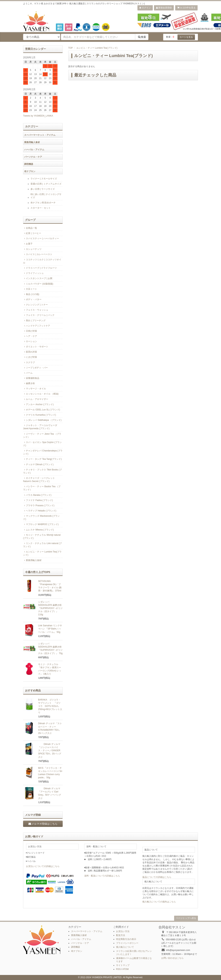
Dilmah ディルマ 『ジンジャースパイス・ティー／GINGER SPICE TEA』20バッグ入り (50, 751)
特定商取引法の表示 (126, 939)
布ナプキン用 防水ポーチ (43, 203)
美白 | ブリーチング (34, 321)
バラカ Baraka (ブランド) (37, 495)
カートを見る (186, 37)
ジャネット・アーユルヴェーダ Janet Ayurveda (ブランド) (40, 427)
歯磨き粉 (29, 383)
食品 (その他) (31, 294)
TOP (71, 48)
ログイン (145, 8)
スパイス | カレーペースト (38, 254)
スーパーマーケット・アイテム (40, 135)
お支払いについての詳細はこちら (43, 866)
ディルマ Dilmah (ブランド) (38, 464)
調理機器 (29, 164)
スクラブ (29, 362)
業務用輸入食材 (32, 142)
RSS (118, 969)
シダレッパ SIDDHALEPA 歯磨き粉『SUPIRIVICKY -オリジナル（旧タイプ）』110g (50, 608)
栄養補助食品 (31, 378)
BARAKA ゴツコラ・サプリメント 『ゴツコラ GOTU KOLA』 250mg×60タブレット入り (50, 706)
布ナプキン (30, 171)
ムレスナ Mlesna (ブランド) (38, 530)
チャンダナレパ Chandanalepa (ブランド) (43, 452)
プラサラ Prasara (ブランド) (39, 505)
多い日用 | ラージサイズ (43, 189)
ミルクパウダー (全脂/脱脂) (38, 284)
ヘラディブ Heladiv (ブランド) (40, 511)
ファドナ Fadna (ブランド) (38, 500)
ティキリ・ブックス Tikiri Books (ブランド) (42, 471)
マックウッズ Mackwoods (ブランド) (41, 518)
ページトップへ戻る (186, 918)
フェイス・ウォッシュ (36, 310)
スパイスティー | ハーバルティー (41, 238)
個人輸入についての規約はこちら (159, 902)
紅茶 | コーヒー (32, 233)
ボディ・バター (32, 299)
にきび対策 (30, 357)
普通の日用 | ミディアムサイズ (46, 184)
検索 (142, 37)
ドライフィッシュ (33, 273)
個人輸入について (125, 947)
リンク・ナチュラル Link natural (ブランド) (42, 545)
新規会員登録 (164, 8)
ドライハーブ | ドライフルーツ (40, 268)
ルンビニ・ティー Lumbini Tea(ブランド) (97, 48)
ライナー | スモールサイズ (44, 179)
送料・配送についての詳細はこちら (102, 876)
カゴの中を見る (186, 8)
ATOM (126, 969)
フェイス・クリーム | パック (39, 315)
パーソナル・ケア (33, 157)
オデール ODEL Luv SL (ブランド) (42, 410)
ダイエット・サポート (36, 347)
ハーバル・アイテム (34, 150)
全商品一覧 (30, 228)
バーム (28, 373)
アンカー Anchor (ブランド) (38, 404)
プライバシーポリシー (127, 943)
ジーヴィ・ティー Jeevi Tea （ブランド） (42, 435)
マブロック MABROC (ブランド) (41, 524)
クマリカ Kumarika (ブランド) (40, 415)
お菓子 (28, 244)
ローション (30, 341)
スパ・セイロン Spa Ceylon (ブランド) (42, 444)
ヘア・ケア (30, 336)
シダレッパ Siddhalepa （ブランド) (42, 420)
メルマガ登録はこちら (43, 824)
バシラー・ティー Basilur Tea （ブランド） (42, 488)
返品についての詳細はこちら (157, 877)
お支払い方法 (123, 931)
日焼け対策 (30, 331)
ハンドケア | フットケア (37, 326)
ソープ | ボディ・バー (35, 368)
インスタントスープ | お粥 (38, 278)
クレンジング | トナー (35, 305)
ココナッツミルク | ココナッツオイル (42, 261)
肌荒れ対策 (30, 352)
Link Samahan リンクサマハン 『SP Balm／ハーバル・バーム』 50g (50, 629)
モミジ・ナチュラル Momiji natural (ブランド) (42, 537)
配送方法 (121, 935)
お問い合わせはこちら (172, 958)
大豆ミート (30, 289)
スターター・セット (41, 208)
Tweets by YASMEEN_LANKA (38, 116)
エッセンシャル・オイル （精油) (41, 394)
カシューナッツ (32, 249)
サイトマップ (123, 965)
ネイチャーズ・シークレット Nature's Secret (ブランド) (39, 480)
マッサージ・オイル (35, 389)
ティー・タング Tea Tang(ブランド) (42, 459)
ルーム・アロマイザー (36, 399)
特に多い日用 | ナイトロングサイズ (46, 196)
